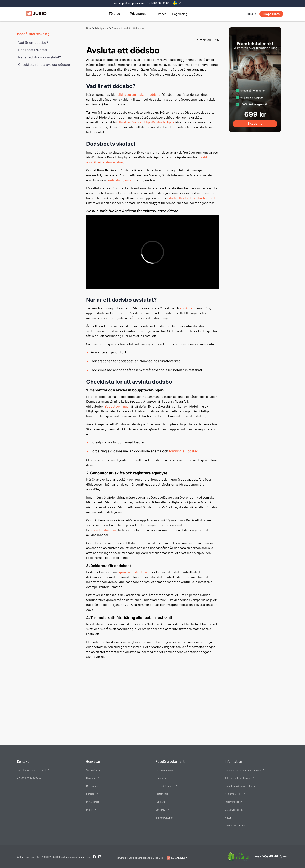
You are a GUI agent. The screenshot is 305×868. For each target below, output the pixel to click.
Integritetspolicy (233, 802)
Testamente (162, 794)
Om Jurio (91, 778)
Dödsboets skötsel (33, 50)
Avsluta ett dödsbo (133, 29)
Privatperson (139, 14)
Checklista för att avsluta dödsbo (44, 65)
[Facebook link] (95, 857)
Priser (162, 14)
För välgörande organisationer (240, 786)
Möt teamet (92, 786)
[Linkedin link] (100, 857)
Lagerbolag (180, 14)
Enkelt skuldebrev (165, 817)
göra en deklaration (133, 572)
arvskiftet (187, 308)
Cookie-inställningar (235, 825)
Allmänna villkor (233, 794)
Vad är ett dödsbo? (33, 43)
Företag (115, 14)
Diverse (116, 29)
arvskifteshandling (104, 530)
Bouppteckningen (118, 406)
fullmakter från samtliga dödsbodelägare (145, 122)
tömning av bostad (184, 451)
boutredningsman (119, 180)
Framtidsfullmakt (165, 786)
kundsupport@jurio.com (78, 857)
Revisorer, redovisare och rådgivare (243, 770)
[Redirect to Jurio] (176, 858)
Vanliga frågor (93, 770)
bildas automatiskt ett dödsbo (139, 94)
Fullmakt (160, 802)
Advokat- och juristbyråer (238, 778)
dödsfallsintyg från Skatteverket (192, 198)
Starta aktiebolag (164, 770)
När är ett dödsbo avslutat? (39, 57)
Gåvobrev (160, 810)
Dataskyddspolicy (234, 810)
